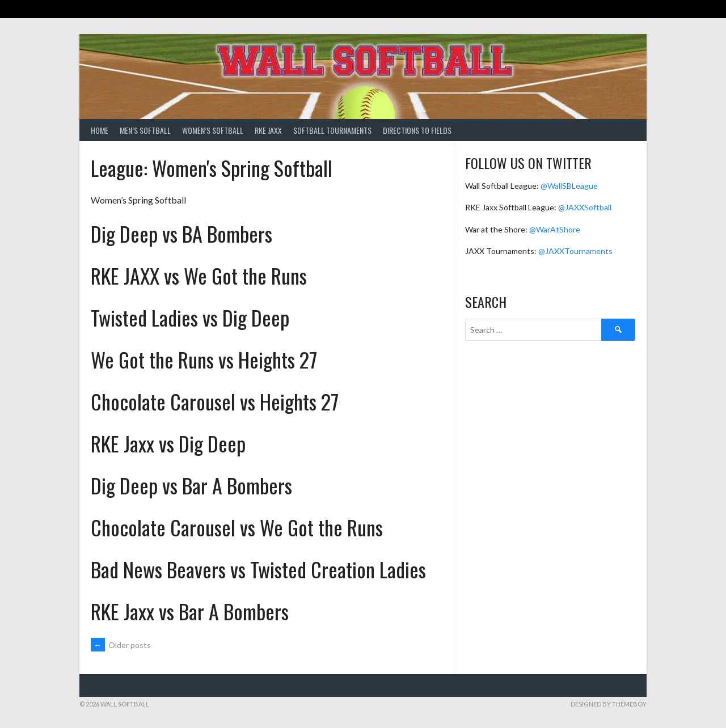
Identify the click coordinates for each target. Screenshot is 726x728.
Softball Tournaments (332, 130)
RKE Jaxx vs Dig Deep (168, 443)
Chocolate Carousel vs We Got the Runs (237, 527)
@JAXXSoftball (585, 207)
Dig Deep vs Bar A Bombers (191, 485)
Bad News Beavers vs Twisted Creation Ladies (258, 569)
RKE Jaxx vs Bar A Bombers (190, 611)
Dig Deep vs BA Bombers (181, 233)
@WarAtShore (555, 229)
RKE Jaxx (268, 130)
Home (100, 130)
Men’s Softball (145, 130)
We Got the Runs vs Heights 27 (204, 359)
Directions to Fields (417, 130)
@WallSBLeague (569, 186)
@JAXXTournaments (575, 251)
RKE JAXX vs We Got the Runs (199, 275)
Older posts (121, 645)
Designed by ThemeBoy (609, 704)
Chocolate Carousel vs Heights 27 (215, 401)
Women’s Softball (213, 130)
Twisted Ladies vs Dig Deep (190, 317)
